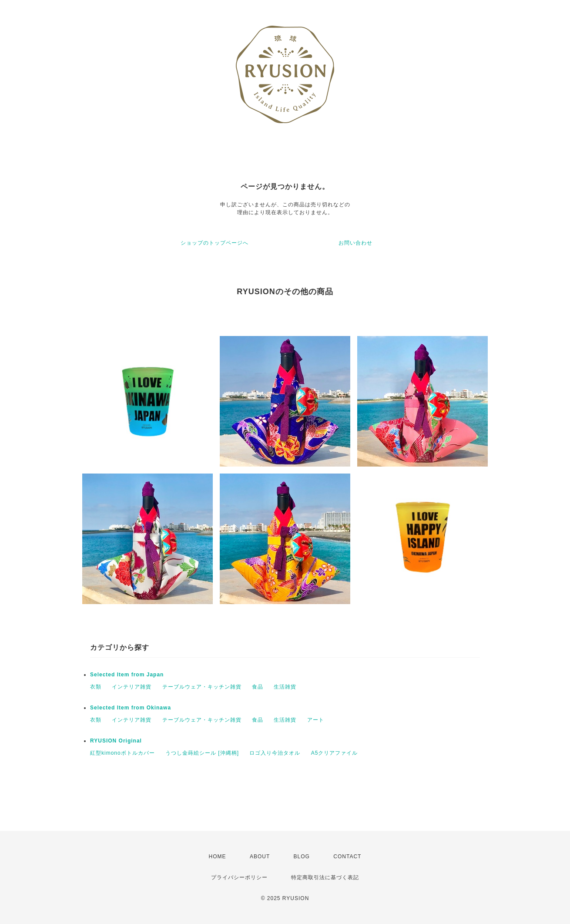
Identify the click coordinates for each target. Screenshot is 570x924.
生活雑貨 (285, 687)
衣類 (96, 687)
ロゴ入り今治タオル (275, 753)
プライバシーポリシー (239, 877)
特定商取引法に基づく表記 (325, 877)
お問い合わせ (355, 243)
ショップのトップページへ (215, 243)
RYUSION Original (116, 741)
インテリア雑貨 (132, 687)
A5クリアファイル (335, 753)
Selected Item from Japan (127, 675)
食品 (258, 687)
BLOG (302, 857)
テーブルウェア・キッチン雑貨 (202, 687)
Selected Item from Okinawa (131, 708)
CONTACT (347, 857)
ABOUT (260, 857)
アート (316, 720)
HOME (218, 857)
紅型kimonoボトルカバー (122, 753)
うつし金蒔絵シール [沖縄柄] (202, 753)
